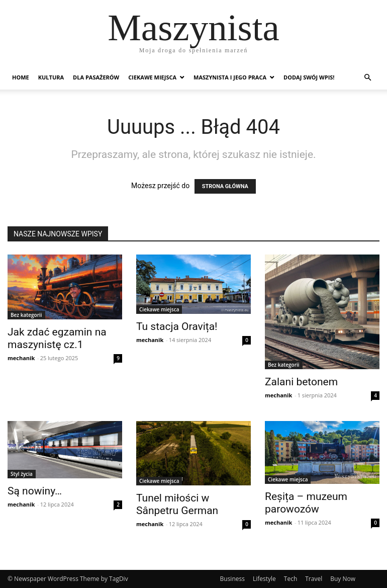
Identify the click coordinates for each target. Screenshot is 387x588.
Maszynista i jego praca (230, 77)
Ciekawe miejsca (152, 77)
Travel (314, 579)
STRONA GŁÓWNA (225, 186)
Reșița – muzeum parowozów (306, 503)
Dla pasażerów (96, 77)
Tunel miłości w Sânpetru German (177, 504)
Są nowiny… (35, 491)
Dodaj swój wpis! (309, 77)
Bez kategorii (26, 315)
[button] (367, 78)
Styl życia (22, 474)
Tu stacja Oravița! (177, 326)
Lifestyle (264, 579)
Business (232, 579)
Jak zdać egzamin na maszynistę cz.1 (57, 338)
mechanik (21, 358)
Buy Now (343, 579)
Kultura (51, 77)
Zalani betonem (301, 382)
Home (21, 77)
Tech (291, 579)
